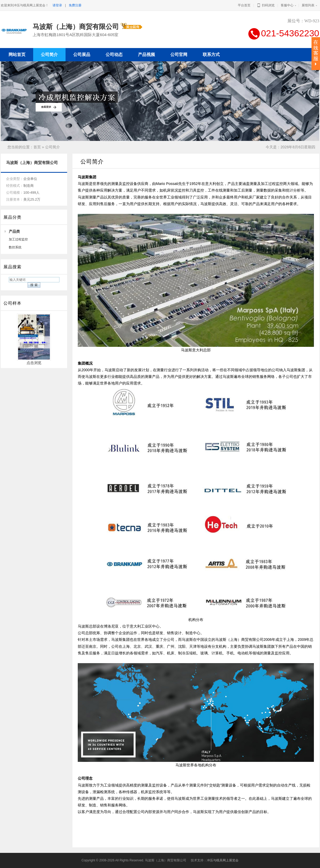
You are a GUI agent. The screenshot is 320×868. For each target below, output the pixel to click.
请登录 (57, 5)
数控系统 (15, 247)
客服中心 (287, 5)
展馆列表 (308, 5)
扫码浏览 (265, 5)
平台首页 (244, 5)
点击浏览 (34, 361)
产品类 (14, 231)
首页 (37, 147)
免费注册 (75, 5)
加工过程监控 (18, 239)
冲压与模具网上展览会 (223, 860)
